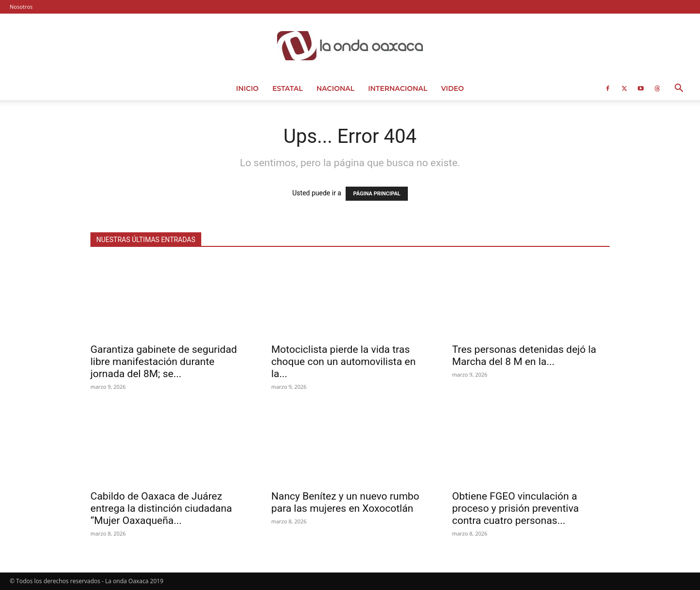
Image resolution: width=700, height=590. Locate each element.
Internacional (398, 88)
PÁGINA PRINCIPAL (376, 194)
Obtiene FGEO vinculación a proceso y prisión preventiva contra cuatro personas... (516, 508)
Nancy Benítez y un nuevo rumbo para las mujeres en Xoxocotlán (345, 502)
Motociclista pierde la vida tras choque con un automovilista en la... (343, 362)
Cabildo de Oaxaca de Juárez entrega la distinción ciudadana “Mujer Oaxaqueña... (161, 508)
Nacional (335, 88)
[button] (679, 89)
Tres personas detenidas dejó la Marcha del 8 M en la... (524, 356)
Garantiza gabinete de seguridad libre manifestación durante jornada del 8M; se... (164, 362)
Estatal (288, 88)
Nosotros (21, 7)
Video (452, 88)
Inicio (248, 88)
